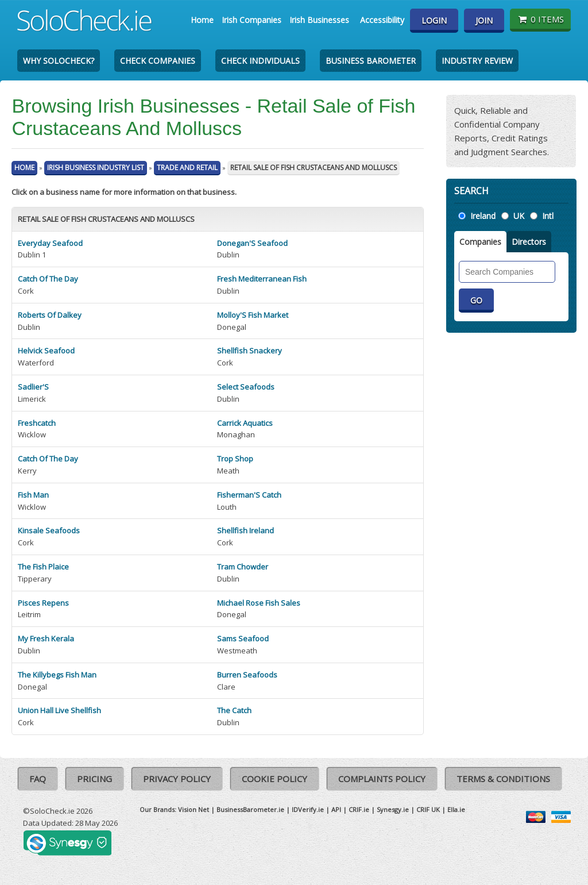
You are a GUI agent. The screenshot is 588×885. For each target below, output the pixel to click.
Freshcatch (37, 423)
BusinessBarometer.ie (250, 809)
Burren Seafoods (247, 675)
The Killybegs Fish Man (57, 675)
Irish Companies (252, 20)
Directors (529, 242)
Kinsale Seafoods (49, 530)
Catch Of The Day (48, 279)
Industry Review (477, 61)
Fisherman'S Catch (249, 495)
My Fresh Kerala (46, 638)
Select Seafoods (246, 387)
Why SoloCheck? (59, 61)
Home (202, 20)
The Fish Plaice (43, 567)
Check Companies (158, 61)
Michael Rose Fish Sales (259, 603)
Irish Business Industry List (96, 168)
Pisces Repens (43, 603)
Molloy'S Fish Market (253, 315)
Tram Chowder (243, 567)
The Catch (234, 710)
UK (519, 216)
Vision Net (194, 809)
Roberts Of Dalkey (50, 315)
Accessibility (382, 20)
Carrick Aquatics (245, 423)
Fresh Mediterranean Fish (262, 279)
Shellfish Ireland (245, 530)
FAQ (38, 779)
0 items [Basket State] (540, 19)
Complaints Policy (382, 779)
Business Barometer (371, 61)
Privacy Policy (177, 779)
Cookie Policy (274, 779)
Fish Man (33, 495)
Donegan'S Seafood (252, 243)
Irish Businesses (319, 20)
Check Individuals (260, 61)
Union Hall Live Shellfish (59, 710)
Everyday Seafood (50, 243)
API (336, 809)
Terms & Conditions (503, 779)
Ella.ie (456, 809)
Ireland (483, 216)
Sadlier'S (33, 387)
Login (434, 20)
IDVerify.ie (308, 809)
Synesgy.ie (393, 809)
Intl (548, 216)
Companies (480, 242)
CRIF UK (428, 809)
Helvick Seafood (46, 351)
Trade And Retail (187, 168)
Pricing (94, 779)
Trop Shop (235, 459)
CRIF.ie (359, 809)
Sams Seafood (243, 638)
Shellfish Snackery (249, 351)
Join (484, 20)
